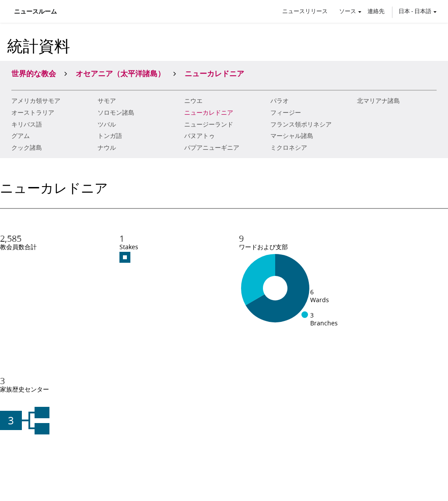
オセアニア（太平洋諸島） (120, 73)
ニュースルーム (35, 11)
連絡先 (376, 11)
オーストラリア (33, 113)
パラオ (280, 101)
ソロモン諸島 (116, 113)
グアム (21, 136)
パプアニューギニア (212, 148)
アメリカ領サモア (36, 101)
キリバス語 (27, 124)
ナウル (107, 148)
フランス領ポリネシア (301, 124)
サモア (107, 101)
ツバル (107, 124)
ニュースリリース (305, 11)
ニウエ (193, 101)
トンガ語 (110, 136)
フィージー (286, 113)
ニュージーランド (209, 124)
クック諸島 (27, 148)
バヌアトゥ (199, 136)
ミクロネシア (289, 148)
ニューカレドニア (209, 113)
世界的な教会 (34, 73)
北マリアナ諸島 (378, 101)
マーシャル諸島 (292, 136)
